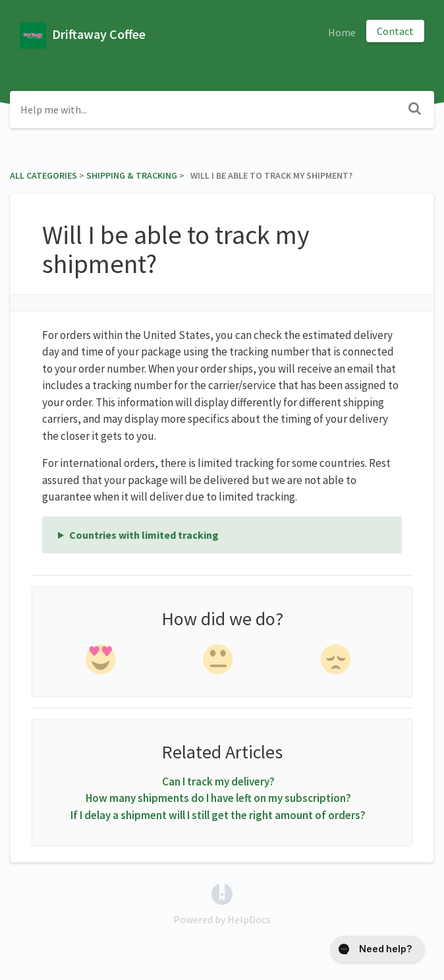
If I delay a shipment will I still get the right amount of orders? (218, 815)
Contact (395, 31)
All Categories (43, 175)
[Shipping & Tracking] (132, 175)
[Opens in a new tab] (222, 893)
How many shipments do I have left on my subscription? (218, 798)
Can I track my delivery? (218, 781)
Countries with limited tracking (144, 535)
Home (342, 32)
